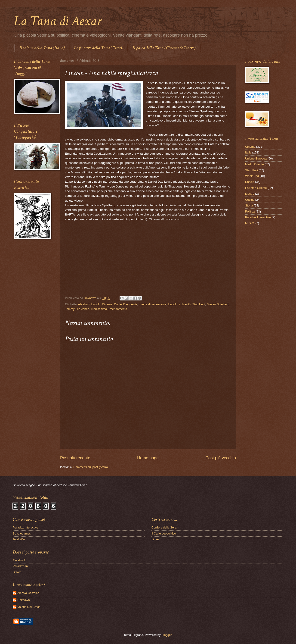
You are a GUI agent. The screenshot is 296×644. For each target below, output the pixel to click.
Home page (148, 458)
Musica (250, 223)
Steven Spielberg (218, 304)
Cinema (107, 304)
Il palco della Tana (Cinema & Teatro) (164, 48)
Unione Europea (256, 158)
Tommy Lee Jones (77, 309)
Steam (17, 572)
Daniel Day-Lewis (126, 304)
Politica (250, 211)
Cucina (250, 200)
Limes (155, 539)
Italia (248, 152)
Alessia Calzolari (28, 593)
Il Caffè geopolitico (164, 533)
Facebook (19, 560)
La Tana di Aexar (58, 21)
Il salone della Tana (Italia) (42, 48)
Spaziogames (22, 533)
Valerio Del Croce (29, 607)
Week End (252, 176)
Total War (19, 539)
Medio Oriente (254, 164)
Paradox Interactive (258, 217)
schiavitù (185, 304)
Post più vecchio (221, 458)
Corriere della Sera (164, 527)
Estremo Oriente (256, 188)
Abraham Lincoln (89, 304)
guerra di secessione (153, 304)
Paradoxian (20, 566)
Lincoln (173, 304)
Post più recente (75, 458)
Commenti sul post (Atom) (91, 467)
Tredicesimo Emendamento (109, 309)
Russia (250, 182)
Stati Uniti (199, 304)
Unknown (24, 600)
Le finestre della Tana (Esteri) (99, 48)
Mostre (250, 194)
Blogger (166, 635)
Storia (249, 205)
